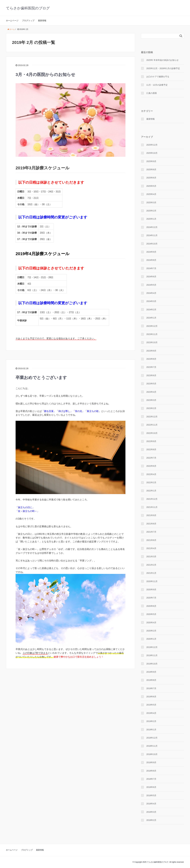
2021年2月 (151, 565)
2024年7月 (151, 268)
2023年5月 (151, 384)
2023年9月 (151, 351)
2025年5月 (151, 186)
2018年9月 (151, 762)
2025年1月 (151, 219)
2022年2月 (151, 482)
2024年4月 (151, 293)
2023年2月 (151, 408)
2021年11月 (152, 507)
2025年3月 (151, 203)
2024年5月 (151, 285)
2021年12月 (152, 499)
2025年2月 (151, 211)
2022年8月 (151, 449)
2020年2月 (151, 631)
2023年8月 (151, 359)
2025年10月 (152, 153)
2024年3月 (151, 301)
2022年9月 (151, 441)
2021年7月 (151, 532)
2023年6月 (151, 375)
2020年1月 (151, 639)
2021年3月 (151, 557)
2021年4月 (151, 548)
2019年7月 (151, 688)
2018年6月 (151, 787)
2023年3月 (151, 400)
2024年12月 (152, 227)
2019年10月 (152, 664)
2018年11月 (152, 746)
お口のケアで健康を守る (158, 77)
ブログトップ (28, 21)
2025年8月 (151, 169)
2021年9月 (151, 515)
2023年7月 (151, 367)
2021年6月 (151, 540)
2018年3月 (151, 812)
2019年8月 (151, 680)
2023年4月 (151, 392)
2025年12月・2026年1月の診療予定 (163, 68)
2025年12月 (152, 145)
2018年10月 (152, 754)
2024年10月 (152, 244)
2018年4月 (151, 804)
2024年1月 (151, 318)
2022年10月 (152, 433)
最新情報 (42, 21)
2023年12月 (152, 326)
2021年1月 (151, 573)
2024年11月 (152, 235)
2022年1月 (151, 491)
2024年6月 (151, 277)
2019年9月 (151, 672)
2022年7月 (151, 458)
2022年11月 (152, 425)
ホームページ (12, 21)
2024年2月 (151, 310)
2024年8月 (151, 260)
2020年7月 (151, 598)
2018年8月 (151, 771)
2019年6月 (151, 697)
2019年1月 (151, 730)
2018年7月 (151, 779)
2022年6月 (151, 466)
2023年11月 (152, 334)
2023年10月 (152, 342)
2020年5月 (151, 614)
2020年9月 (151, 590)
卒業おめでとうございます (41, 378)
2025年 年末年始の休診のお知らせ (162, 60)
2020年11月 (152, 581)
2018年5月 (151, 795)
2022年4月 (151, 474)
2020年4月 (151, 623)
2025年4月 (151, 194)
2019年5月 (151, 705)
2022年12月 (152, 417)
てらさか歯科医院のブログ (28, 8)
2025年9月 (151, 161)
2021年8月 (151, 524)
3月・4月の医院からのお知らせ (45, 75)
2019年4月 (151, 713)
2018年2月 (151, 820)
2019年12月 (152, 647)
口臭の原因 (152, 93)
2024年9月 (151, 252)
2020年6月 (151, 606)
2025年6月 (151, 178)
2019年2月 (151, 721)
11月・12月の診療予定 (157, 85)
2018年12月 (152, 738)
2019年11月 (152, 655)
